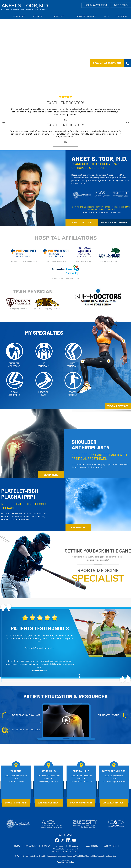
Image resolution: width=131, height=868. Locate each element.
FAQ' (107, 16)
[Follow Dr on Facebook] (57, 840)
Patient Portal (122, 5)
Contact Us (121, 16)
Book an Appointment (96, 5)
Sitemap (60, 846)
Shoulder (91, 445)
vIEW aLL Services (118, 406)
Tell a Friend (91, 846)
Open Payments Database (65, 852)
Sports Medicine (98, 575)
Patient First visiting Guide (26, 730)
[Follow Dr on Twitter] (63, 840)
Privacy (46, 846)
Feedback (74, 846)
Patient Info (58, 16)
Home (5, 16)
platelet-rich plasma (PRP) (20, 494)
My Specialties (44, 333)
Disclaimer (31, 846)
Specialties (38, 16)
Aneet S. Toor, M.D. (100, 158)
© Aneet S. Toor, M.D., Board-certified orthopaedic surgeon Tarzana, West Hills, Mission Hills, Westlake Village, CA (65, 856)
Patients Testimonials (40, 628)
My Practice (19, 16)
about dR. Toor (82, 222)
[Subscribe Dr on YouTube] (74, 840)
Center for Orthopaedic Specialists (104, 212)
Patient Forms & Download (26, 715)
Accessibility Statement (66, 849)
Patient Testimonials (86, 16)
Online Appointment (108, 715)
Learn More (51, 475)
